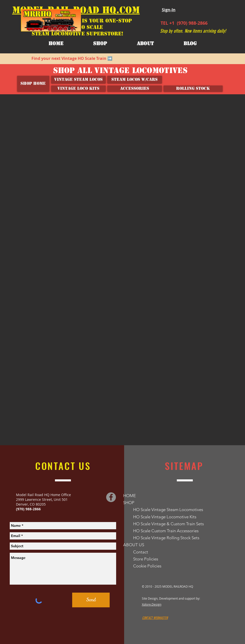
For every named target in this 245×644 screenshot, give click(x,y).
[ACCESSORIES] (135, 89)
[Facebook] (111, 497)
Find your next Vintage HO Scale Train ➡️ (72, 58)
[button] (145, 44)
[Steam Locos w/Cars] (135, 80)
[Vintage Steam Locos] (78, 80)
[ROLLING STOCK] (193, 89)
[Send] (91, 600)
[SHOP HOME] (33, 84)
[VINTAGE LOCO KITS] (78, 89)
